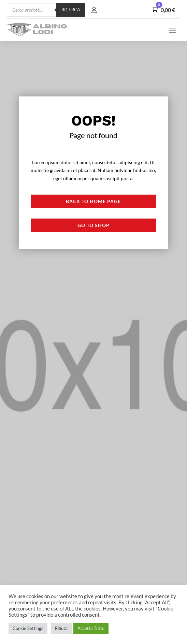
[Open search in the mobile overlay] (46, 10)
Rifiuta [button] (61, 628)
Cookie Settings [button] (28, 628)
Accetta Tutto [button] (91, 628)
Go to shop (93, 225)
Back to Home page (93, 201)
